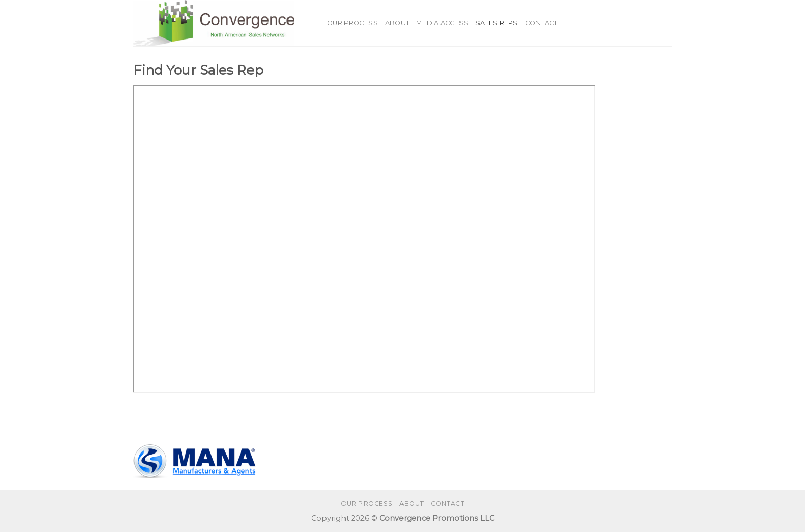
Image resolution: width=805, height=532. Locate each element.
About (397, 23)
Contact (542, 23)
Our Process (352, 23)
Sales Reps (497, 23)
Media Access (442, 23)
